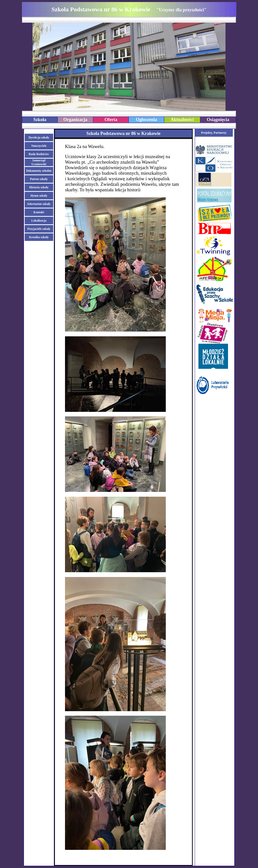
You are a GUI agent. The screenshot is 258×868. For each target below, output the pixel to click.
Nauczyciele (39, 146)
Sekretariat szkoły (39, 204)
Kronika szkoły (39, 237)
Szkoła (40, 120)
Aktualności (182, 120)
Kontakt (39, 212)
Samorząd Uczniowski (39, 162)
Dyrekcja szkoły (39, 137)
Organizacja (75, 120)
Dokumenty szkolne (39, 171)
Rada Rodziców (39, 154)
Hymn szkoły (39, 196)
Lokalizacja (39, 221)
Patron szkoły (39, 179)
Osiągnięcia (218, 120)
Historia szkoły (39, 187)
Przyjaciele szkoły (39, 229)
